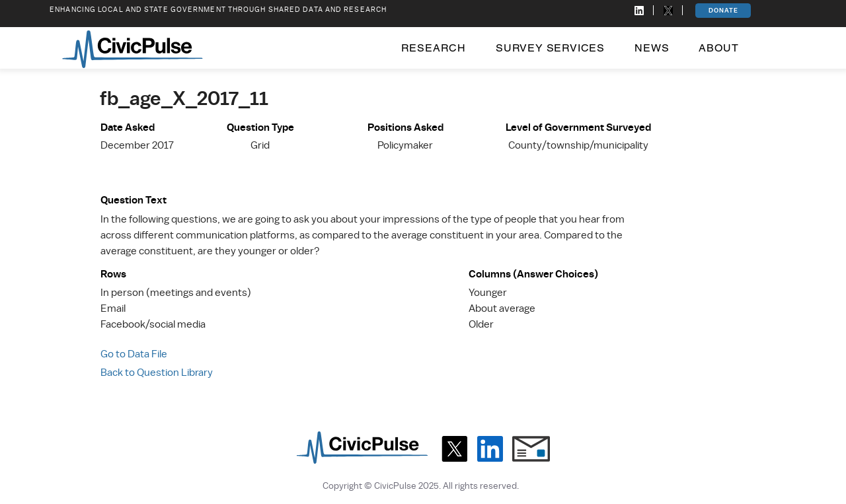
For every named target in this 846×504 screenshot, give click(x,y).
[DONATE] (723, 11)
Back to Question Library (157, 373)
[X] (454, 449)
